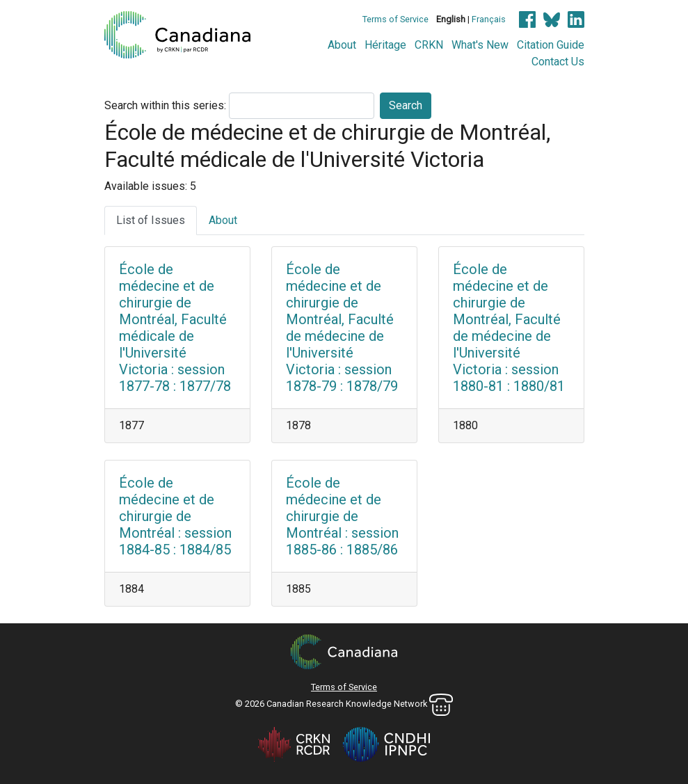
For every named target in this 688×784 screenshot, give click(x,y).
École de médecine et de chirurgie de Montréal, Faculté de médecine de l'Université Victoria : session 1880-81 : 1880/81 (509, 328)
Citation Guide (551, 45)
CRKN (429, 45)
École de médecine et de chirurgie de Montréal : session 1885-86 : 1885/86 (342, 516)
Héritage (385, 45)
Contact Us (558, 62)
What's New (480, 45)
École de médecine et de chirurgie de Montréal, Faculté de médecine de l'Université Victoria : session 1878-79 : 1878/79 (342, 328)
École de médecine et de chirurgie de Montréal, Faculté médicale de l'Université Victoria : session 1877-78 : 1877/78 (175, 328)
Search (406, 105)
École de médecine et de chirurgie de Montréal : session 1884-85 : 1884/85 (175, 516)
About (342, 45)
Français (489, 19)
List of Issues (151, 220)
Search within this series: (165, 105)
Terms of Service (395, 19)
